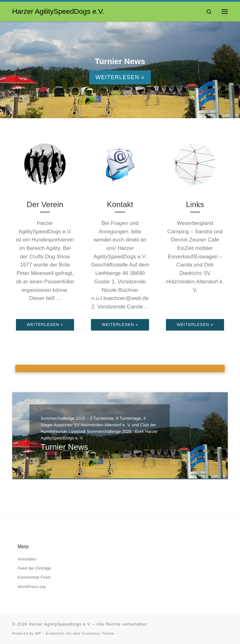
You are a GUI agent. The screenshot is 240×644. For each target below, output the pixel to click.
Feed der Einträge (34, 568)
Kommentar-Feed (34, 577)
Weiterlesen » (120, 77)
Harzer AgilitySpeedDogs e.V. (60, 624)
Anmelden (27, 559)
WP (38, 633)
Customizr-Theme (98, 633)
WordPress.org (32, 587)
